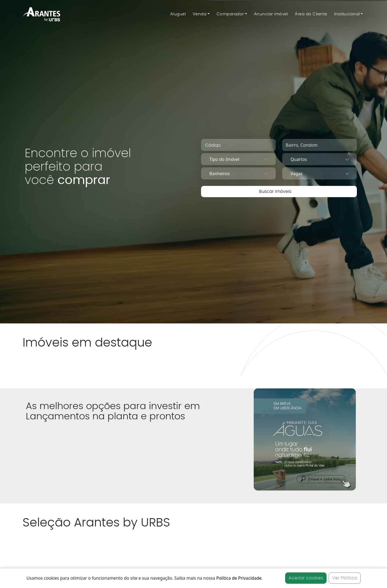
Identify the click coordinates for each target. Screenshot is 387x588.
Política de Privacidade (239, 578)
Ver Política (345, 578)
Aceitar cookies (306, 578)
